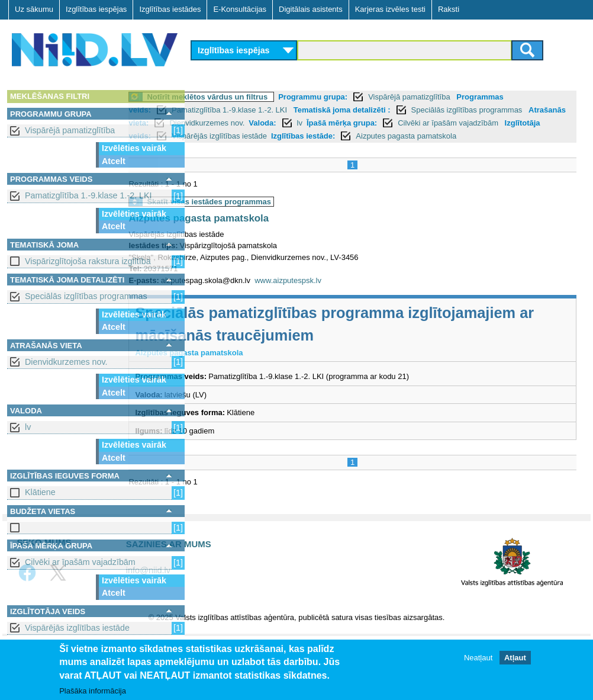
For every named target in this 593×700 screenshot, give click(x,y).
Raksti (449, 9)
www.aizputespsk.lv (354, 293)
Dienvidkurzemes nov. (66, 362)
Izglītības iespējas (96, 9)
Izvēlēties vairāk (134, 148)
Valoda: (417, 123)
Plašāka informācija (93, 691)
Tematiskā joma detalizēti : (407, 110)
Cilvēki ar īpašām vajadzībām (80, 562)
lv (28, 427)
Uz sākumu (34, 9)
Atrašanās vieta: (273, 123)
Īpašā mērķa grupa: (496, 123)
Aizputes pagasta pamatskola (264, 231)
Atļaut (515, 658)
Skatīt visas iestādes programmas (275, 215)
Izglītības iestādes (170, 9)
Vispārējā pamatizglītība (70, 130)
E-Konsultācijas (240, 9)
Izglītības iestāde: (488, 136)
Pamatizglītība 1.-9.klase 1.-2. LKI (88, 195)
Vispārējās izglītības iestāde (77, 628)
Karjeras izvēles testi (390, 9)
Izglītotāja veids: (306, 136)
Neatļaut (478, 658)
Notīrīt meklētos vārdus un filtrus (273, 97)
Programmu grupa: (378, 97)
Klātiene (40, 492)
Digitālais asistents (311, 9)
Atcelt (114, 161)
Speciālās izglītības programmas (86, 296)
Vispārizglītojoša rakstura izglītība (88, 261)
